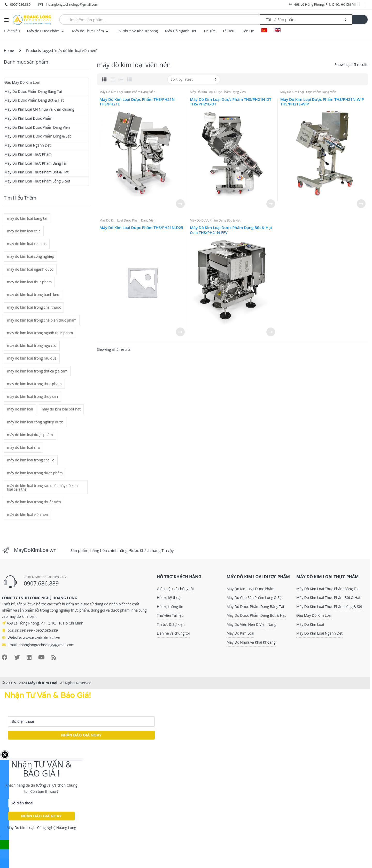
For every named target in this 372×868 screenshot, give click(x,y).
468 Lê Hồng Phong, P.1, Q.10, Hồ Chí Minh (324, 5)
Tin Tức (209, 31)
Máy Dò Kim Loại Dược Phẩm (28, 118)
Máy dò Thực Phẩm (88, 31)
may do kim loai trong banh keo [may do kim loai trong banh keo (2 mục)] (33, 295)
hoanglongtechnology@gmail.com (68, 5)
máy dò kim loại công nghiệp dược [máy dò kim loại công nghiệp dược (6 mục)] (35, 422)
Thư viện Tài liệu (170, 615)
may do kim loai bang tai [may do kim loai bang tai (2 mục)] (27, 218)
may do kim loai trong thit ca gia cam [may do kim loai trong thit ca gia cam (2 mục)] (37, 371)
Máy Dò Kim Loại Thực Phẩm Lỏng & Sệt (37, 181)
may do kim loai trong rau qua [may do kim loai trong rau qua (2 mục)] (32, 358)
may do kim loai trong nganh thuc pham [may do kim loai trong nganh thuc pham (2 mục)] (40, 333)
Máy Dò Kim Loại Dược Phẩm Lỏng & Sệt (38, 136)
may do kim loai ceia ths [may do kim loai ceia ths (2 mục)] (27, 244)
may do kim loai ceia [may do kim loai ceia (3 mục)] (24, 231)
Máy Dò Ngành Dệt (181, 31)
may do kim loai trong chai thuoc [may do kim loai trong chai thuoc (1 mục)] (34, 307)
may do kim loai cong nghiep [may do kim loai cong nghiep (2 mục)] (30, 256)
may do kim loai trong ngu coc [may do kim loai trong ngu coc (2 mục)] (32, 345)
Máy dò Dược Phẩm (43, 31)
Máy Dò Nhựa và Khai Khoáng (251, 642)
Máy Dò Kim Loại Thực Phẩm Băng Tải (36, 163)
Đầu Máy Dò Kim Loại (22, 82)
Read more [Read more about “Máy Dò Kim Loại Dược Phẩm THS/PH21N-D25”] (180, 332)
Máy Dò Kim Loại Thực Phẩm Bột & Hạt (36, 172)
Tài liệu (228, 31)
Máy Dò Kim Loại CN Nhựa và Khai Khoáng (39, 109)
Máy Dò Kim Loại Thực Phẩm (28, 154)
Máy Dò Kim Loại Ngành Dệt (28, 145)
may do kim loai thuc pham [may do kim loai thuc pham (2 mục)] (29, 282)
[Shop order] (194, 79)
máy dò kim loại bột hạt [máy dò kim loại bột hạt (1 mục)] (61, 409)
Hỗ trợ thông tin (170, 607)
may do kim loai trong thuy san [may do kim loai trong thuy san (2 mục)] (32, 396)
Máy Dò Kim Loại (240, 633)
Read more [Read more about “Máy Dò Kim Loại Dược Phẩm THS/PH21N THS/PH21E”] (180, 204)
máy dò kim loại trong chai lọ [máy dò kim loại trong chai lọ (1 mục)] (31, 460)
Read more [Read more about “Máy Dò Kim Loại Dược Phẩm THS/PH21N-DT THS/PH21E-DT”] (270, 204)
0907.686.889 (17, 5)
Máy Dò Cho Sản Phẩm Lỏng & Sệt (255, 597)
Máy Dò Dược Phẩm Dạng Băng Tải (33, 91)
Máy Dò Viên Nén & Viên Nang (251, 624)
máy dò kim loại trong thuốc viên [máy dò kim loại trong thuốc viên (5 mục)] (34, 502)
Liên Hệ (248, 31)
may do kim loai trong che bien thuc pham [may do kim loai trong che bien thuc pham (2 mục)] (42, 320)
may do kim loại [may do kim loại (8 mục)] (20, 409)
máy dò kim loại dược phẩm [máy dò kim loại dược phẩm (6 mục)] (30, 435)
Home (9, 51)
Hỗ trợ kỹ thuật (169, 597)
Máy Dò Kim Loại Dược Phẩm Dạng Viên (127, 92)
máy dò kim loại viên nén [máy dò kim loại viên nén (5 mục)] (28, 515)
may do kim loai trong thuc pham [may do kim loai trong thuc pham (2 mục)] (34, 384)
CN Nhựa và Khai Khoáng (137, 31)
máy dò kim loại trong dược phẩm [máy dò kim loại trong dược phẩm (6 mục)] (35, 473)
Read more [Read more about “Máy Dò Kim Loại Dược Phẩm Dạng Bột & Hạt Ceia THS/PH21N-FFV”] (270, 332)
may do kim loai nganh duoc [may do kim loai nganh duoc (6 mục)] (30, 269)
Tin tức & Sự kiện (171, 624)
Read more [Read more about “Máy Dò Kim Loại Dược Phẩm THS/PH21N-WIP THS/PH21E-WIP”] (361, 204)
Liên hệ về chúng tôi (173, 633)
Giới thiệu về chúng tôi (175, 589)
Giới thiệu (12, 31)
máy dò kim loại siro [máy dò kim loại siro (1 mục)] (24, 447)
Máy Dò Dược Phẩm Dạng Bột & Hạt (215, 220)
